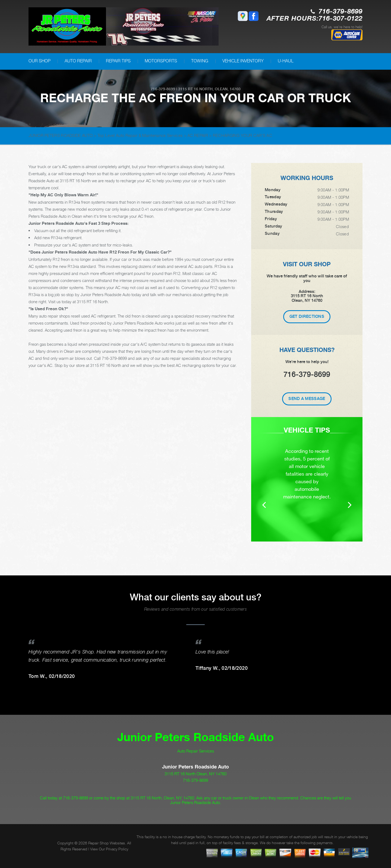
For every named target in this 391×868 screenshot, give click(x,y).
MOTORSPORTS (161, 61)
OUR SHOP (40, 61)
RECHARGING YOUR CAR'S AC (242, 135)
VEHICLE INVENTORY (243, 61)
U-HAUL (286, 61)
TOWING (200, 61)
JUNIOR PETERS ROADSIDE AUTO (61, 135)
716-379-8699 (340, 12)
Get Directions (307, 316)
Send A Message (307, 399)
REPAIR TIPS (118, 61)
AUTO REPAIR (78, 61)
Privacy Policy (117, 849)
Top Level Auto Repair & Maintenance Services (140, 135)
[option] (307, 479)
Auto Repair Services (196, 751)
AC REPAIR (198, 135)
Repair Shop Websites (107, 843)
